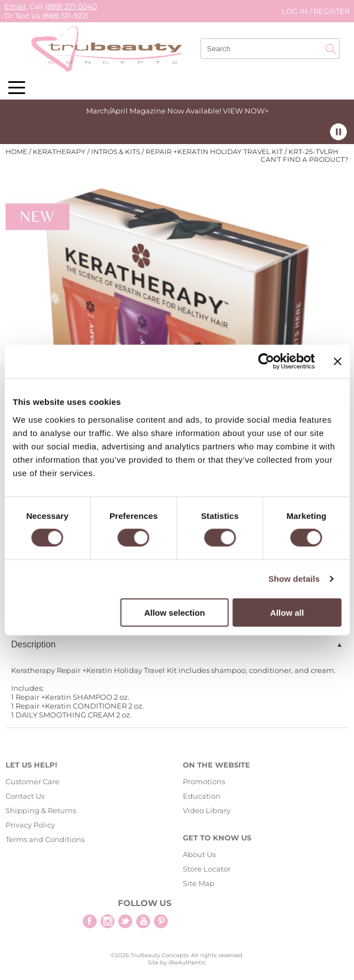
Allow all (287, 612)
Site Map (199, 883)
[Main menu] (17, 88)
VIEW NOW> (246, 111)
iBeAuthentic (187, 962)
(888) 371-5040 (71, 6)
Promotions (204, 781)
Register (331, 11)
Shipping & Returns (41, 810)
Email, (16, 6)
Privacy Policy (30, 825)
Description (33, 644)
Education (202, 796)
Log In (296, 11)
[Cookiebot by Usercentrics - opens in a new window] (266, 362)
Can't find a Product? (305, 160)
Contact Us (25, 796)
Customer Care (33, 781)
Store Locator (207, 869)
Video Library (207, 810)
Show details (294, 579)
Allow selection (174, 612)
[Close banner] (337, 362)
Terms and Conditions (45, 839)
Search (331, 49)
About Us (199, 854)
